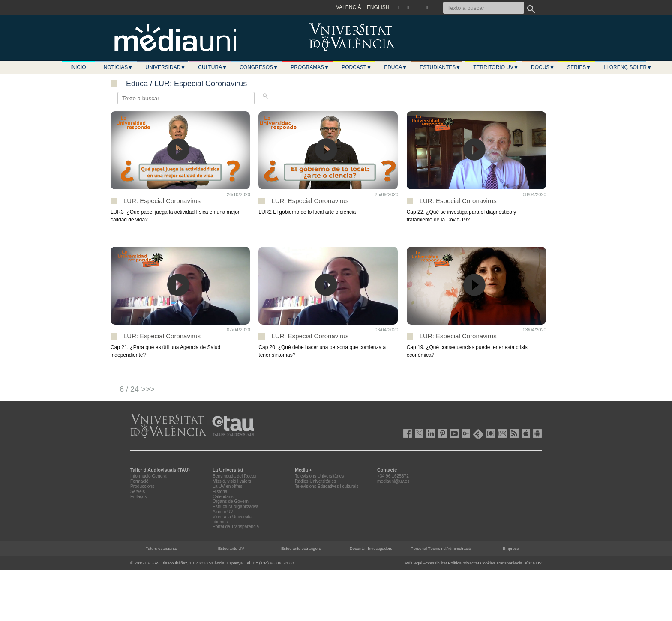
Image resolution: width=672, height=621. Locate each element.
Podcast (357, 67)
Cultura (213, 67)
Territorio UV (496, 67)
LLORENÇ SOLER (628, 67)
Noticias (118, 67)
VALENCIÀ (348, 7)
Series (579, 67)
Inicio (78, 67)
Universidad (165, 67)
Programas (310, 67)
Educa (396, 67)
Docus (543, 67)
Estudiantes (440, 67)
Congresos (259, 67)
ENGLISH (378, 7)
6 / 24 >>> (137, 389)
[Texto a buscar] (484, 8)
